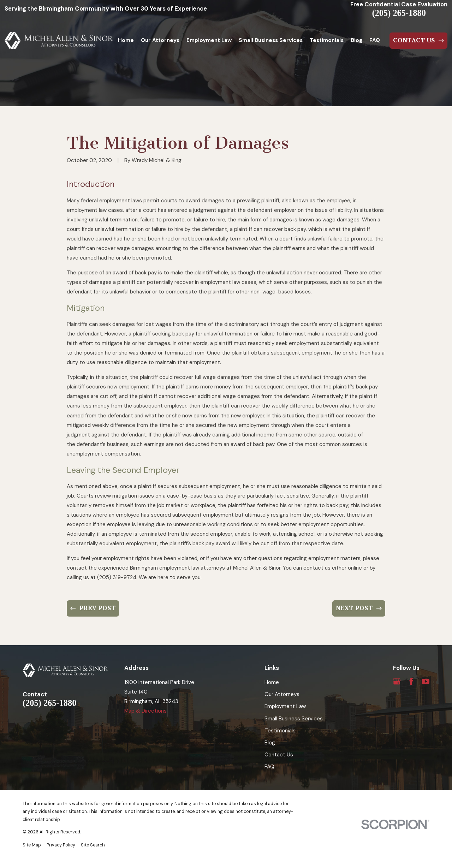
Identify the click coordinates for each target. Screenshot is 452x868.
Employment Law (285, 706)
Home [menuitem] (126, 40)
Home (272, 682)
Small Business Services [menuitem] (271, 40)
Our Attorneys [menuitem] (160, 40)
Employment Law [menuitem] (209, 40)
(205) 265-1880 (399, 13)
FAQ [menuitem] (375, 40)
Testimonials (280, 731)
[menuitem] (32, 845)
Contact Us (279, 755)
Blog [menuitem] (356, 40)
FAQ (269, 767)
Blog (270, 743)
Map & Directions (145, 711)
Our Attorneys (282, 694)
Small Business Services (294, 719)
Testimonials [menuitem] (327, 40)
